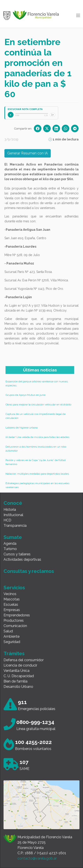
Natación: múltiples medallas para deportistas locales (37, 474)
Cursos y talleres (17, 554)
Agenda (10, 543)
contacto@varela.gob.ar (37, 858)
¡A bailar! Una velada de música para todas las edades (37, 437)
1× (53, 115)
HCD (7, 520)
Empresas (12, 610)
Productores (14, 620)
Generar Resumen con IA (28, 153)
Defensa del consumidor (24, 660)
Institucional (13, 515)
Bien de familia (15, 681)
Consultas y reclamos (29, 571)
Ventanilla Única (16, 671)
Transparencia (15, 526)
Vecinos (10, 594)
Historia (10, 510)
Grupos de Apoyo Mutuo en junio (26, 395)
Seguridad (12, 642)
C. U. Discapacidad (19, 676)
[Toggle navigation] (78, 16)
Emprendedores (17, 615)
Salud (8, 631)
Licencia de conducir (20, 665)
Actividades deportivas (22, 559)
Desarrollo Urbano (18, 687)
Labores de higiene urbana (22, 428)
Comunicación (15, 626)
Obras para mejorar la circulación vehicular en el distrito (38, 404)
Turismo (10, 549)
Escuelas (11, 605)
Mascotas (12, 599)
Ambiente (12, 636)
